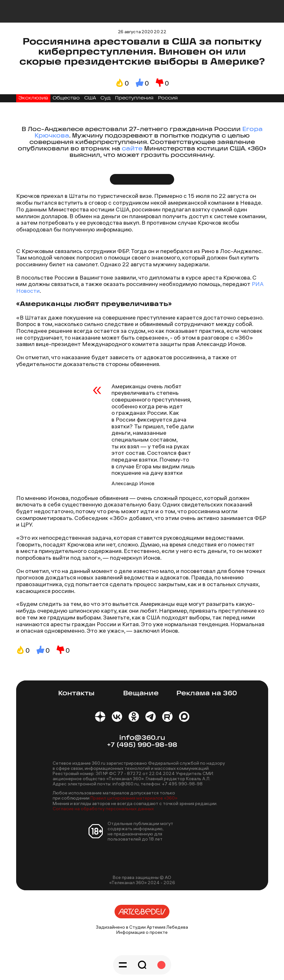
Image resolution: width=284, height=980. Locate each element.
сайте (132, 149)
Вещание (141, 694)
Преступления (134, 98)
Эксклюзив (33, 98)
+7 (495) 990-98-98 (142, 745)
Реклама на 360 (207, 694)
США (90, 98)
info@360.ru (142, 738)
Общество (66, 98)
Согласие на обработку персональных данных (103, 809)
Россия (168, 98)
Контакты (76, 694)
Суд (105, 98)
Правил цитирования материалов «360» (134, 798)
